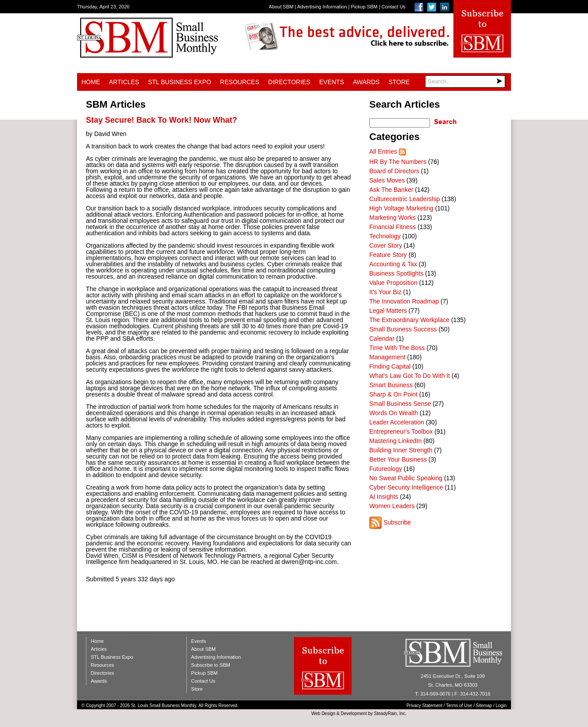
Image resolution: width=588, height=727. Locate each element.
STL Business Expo (180, 82)
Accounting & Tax (393, 264)
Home (91, 82)
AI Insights (384, 497)
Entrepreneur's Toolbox (401, 432)
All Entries (383, 152)
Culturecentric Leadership (405, 199)
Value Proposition (393, 283)
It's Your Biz (385, 292)
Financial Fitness (393, 227)
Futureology (386, 469)
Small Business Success (403, 329)
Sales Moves (387, 180)
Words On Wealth (394, 413)
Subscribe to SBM (211, 665)
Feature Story (388, 255)
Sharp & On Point (393, 394)
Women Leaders (392, 506)
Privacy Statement (424, 706)
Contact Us (393, 7)
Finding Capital (390, 366)
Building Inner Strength (401, 450)
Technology (385, 236)
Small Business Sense (400, 404)
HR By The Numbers (398, 162)
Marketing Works (393, 218)
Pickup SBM (364, 7)
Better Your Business (398, 459)
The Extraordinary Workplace (409, 320)
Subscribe (397, 522)
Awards (366, 82)
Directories (289, 82)
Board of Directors (394, 171)
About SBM (281, 7)
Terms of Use (459, 706)
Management (387, 357)
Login (501, 706)
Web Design (323, 713)
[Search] (465, 82)
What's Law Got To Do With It (410, 376)
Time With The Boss (397, 348)
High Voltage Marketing (401, 208)
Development (354, 713)
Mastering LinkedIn (395, 441)
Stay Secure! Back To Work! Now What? (161, 120)
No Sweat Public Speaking (406, 478)
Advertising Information (322, 7)
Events (332, 82)
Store (399, 82)
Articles (124, 82)
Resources (240, 82)
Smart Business (391, 385)
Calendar (382, 338)
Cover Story (386, 245)
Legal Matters (388, 311)
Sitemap (484, 706)
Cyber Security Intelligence (406, 487)
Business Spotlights (396, 273)
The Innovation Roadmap (404, 301)
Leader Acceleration (397, 422)
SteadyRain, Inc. (390, 713)
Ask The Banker (391, 190)
